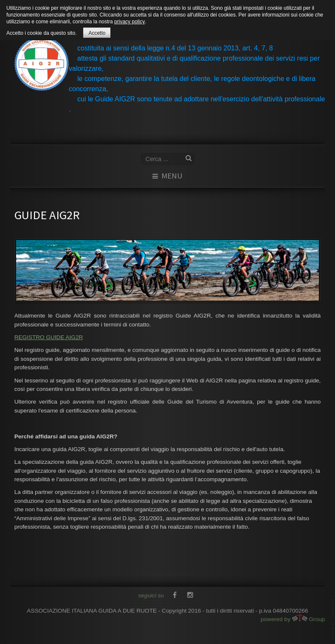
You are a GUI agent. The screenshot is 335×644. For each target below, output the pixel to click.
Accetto (97, 33)
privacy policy (129, 22)
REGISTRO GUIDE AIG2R (49, 337)
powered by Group (293, 618)
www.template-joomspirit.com (333, 619)
